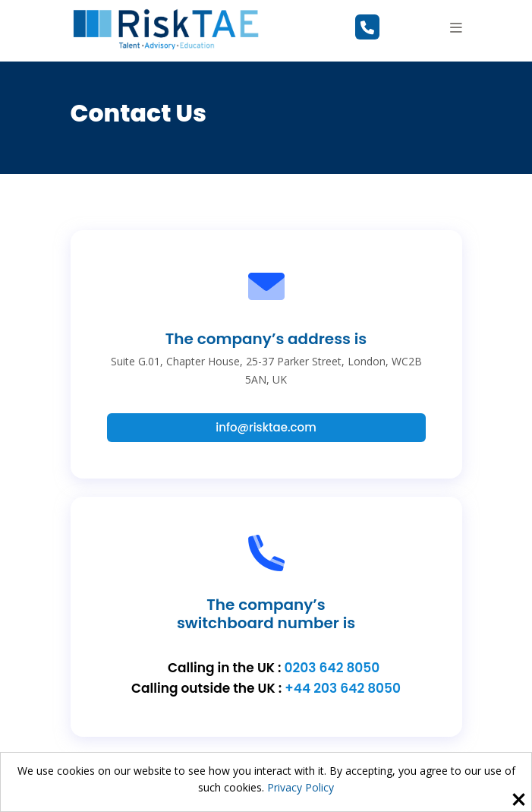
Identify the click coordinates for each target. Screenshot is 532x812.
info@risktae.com (266, 427)
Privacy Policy (301, 787)
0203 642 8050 (332, 668)
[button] (456, 27)
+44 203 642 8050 (343, 688)
